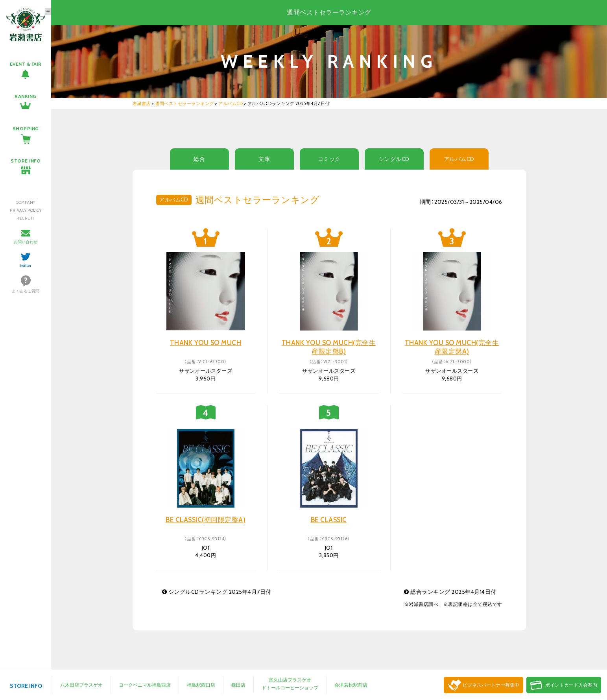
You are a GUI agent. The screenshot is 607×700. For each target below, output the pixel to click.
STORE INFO (26, 161)
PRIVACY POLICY (26, 210)
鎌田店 (238, 685)
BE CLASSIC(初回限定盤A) (206, 520)
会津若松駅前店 (351, 685)
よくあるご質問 (26, 291)
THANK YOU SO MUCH (206, 343)
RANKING (26, 96)
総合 (199, 159)
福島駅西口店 (201, 685)
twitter (26, 265)
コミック (329, 159)
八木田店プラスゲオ (81, 685)
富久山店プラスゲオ (290, 680)
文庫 (264, 159)
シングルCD (394, 159)
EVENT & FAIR (26, 64)
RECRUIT (26, 218)
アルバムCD (459, 159)
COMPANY (26, 202)
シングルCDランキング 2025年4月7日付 (217, 592)
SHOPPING (26, 128)
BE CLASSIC (329, 520)
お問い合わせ (26, 242)
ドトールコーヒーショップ (290, 688)
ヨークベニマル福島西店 (145, 685)
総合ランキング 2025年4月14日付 (450, 592)
